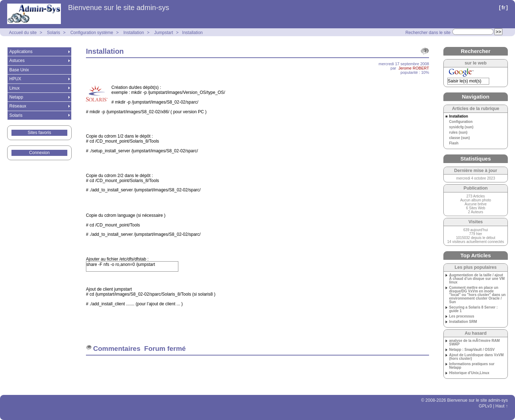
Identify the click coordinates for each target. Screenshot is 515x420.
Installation (134, 33)
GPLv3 (485, 406)
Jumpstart (164, 33)
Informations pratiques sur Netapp (472, 366)
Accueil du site (23, 33)
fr (503, 7)
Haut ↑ (502, 406)
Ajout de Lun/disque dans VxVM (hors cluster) (476, 357)
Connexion (39, 153)
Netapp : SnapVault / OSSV (472, 350)
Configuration (461, 122)
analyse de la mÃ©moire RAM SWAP (474, 343)
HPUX (15, 79)
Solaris (54, 33)
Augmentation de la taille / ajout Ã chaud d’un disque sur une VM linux (477, 279)
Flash (454, 143)
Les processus (462, 316)
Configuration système (92, 33)
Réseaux (18, 106)
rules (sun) (458, 133)
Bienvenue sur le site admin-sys (119, 8)
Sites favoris (39, 133)
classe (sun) (459, 138)
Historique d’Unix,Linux (469, 373)
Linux (15, 88)
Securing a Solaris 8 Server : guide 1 (473, 309)
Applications (21, 52)
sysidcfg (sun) (461, 127)
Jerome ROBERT (414, 68)
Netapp (16, 97)
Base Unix (19, 70)
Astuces (17, 61)
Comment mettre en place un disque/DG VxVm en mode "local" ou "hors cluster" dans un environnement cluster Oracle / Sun (477, 295)
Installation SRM (463, 322)
